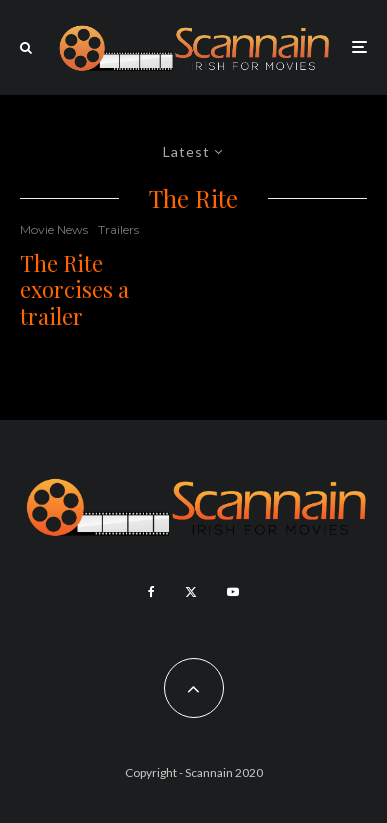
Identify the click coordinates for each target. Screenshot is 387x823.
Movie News (54, 229)
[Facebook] (151, 592)
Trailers (118, 229)
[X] (191, 592)
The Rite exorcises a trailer (74, 289)
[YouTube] (233, 592)
